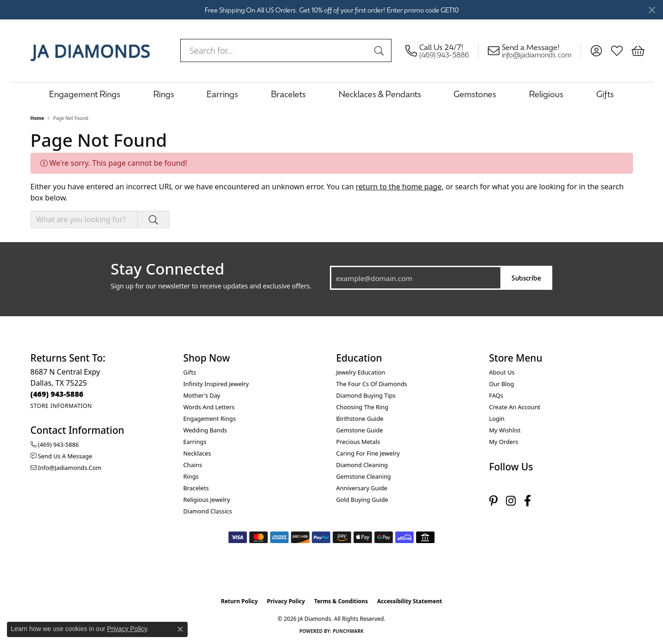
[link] (442, 50)
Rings (164, 94)
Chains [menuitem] (193, 465)
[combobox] (275, 50)
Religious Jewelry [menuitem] (207, 500)
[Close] (652, 10)
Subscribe (526, 278)
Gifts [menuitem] (190, 372)
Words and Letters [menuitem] (209, 407)
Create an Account (515, 407)
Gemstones (475, 94)
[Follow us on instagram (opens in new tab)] (511, 501)
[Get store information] (61, 406)
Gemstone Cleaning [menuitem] (364, 476)
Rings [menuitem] (191, 476)
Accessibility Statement (410, 601)
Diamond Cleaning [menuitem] (362, 465)
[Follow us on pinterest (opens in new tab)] (493, 501)
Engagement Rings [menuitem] (210, 419)
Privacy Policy (286, 601)
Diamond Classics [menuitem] (208, 511)
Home (38, 118)
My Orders (504, 442)
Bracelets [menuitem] (196, 488)
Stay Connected (167, 269)
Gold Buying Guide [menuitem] (362, 500)
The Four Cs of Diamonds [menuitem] (372, 384)
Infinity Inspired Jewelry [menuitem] (216, 384)
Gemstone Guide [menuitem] (360, 430)
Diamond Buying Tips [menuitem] (366, 395)
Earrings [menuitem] (195, 442)
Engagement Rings (85, 94)
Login (497, 419)
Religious (546, 94)
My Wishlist (505, 430)
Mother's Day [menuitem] (202, 395)
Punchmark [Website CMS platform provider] (348, 631)
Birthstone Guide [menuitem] (360, 419)
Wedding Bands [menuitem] (205, 430)
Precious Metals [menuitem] (358, 442)
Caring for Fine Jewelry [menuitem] (368, 453)
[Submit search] (380, 50)
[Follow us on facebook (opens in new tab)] (527, 501)
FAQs (496, 395)
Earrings (222, 94)
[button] (596, 50)
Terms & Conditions (341, 601)
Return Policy (240, 601)
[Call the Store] (57, 394)
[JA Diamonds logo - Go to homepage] (90, 50)
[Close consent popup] (180, 629)
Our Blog (502, 384)
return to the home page (399, 187)
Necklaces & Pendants (380, 94)
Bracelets (288, 94)
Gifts (605, 94)
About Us (502, 372)
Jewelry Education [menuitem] (361, 372)
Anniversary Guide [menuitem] (362, 488)
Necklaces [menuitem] (197, 453)
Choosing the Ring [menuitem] (363, 407)
